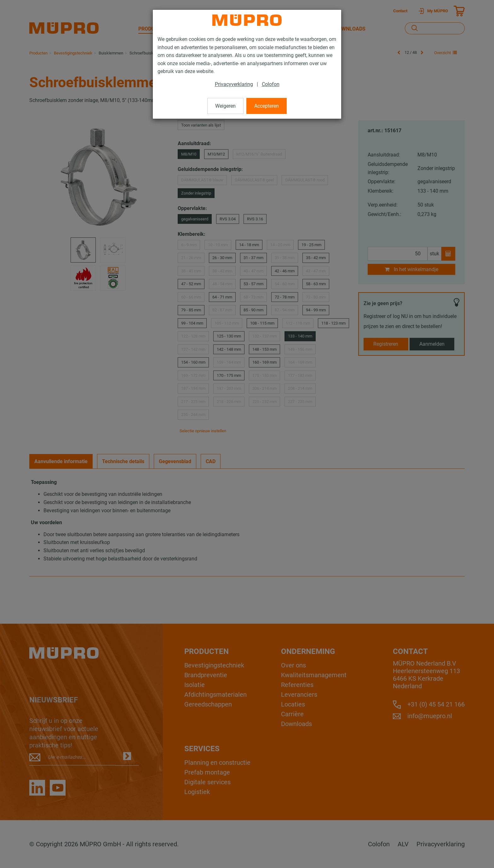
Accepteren (267, 106)
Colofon (271, 84)
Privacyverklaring (234, 84)
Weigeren (225, 106)
